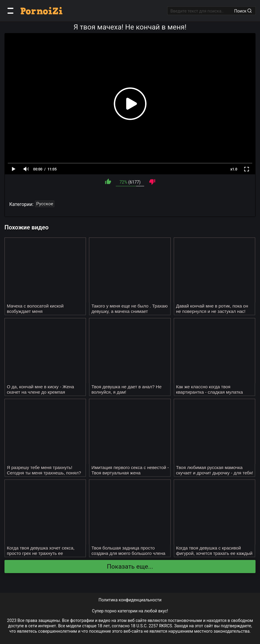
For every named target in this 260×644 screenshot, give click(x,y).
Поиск (243, 11)
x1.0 (234, 169)
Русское (45, 204)
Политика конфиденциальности (130, 600)
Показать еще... (130, 567)
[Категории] (10, 11)
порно (111, 611)
